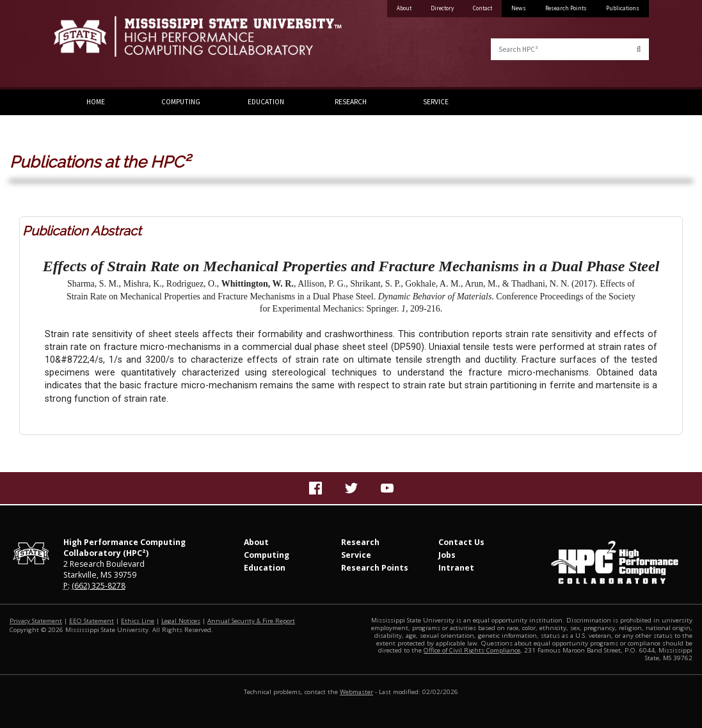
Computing (181, 102)
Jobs (447, 555)
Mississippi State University (86, 45)
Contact (483, 8)
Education (266, 102)
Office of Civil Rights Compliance (472, 650)
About (404, 8)
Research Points (566, 8)
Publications (623, 8)
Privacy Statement (36, 621)
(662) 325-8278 (99, 586)
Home (96, 102)
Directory (442, 8)
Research (351, 102)
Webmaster (356, 692)
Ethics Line (138, 621)
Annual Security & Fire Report (251, 621)
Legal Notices (181, 621)
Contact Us (461, 542)
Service (436, 102)
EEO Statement (92, 621)
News (519, 8)
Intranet (456, 568)
